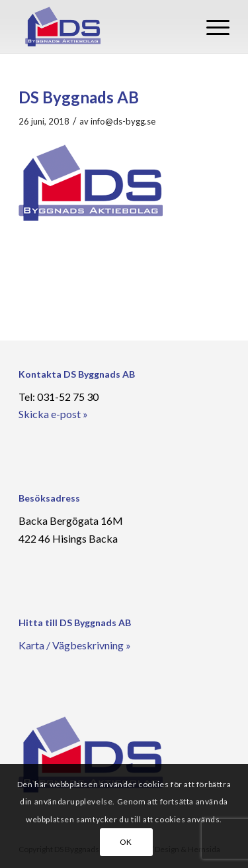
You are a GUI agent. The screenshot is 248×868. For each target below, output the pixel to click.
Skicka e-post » (53, 414)
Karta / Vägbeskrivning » (75, 645)
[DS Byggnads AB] (103, 27)
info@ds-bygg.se (123, 121)
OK (126, 842)
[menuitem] (211, 27)
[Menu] (211, 27)
